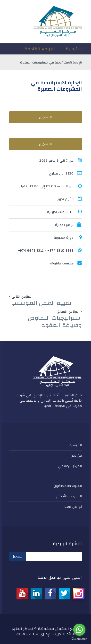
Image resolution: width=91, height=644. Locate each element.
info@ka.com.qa (61, 263)
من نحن (76, 456)
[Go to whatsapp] (79, 630)
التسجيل (45, 117)
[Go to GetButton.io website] (79, 639)
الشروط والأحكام (69, 496)
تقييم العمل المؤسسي (40, 303)
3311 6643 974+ (31, 251)
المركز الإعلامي (70, 466)
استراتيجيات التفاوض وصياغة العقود (55, 322)
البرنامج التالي (22, 297)
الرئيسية (76, 445)
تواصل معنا (73, 507)
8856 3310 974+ (61, 251)
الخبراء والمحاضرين (68, 486)
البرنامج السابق (68, 312)
